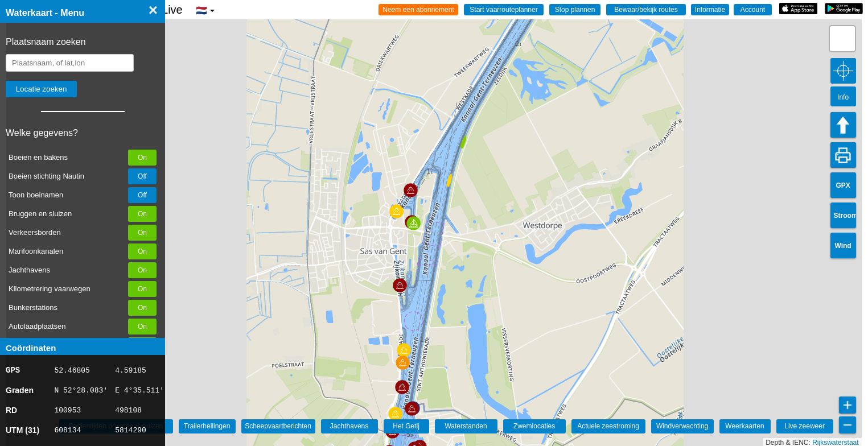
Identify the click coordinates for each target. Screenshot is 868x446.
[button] (395, 414)
